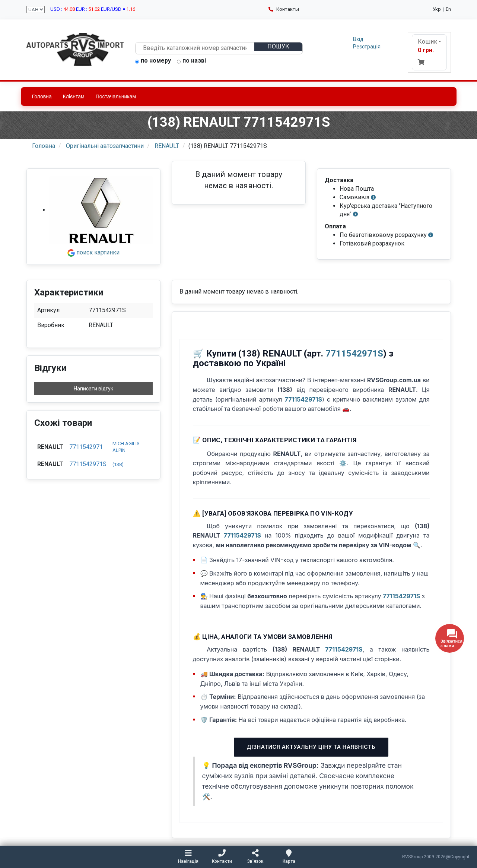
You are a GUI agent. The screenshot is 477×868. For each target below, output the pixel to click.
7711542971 (86, 447)
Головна (42, 96)
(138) (118, 464)
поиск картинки (93, 252)
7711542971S (88, 464)
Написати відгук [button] (93, 389)
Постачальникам (116, 96)
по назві (191, 61)
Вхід (358, 39)
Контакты (284, 9)
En (448, 9)
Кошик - (429, 52)
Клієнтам (74, 96)
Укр (437, 9)
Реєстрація (367, 47)
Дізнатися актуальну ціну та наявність (311, 747)
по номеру (153, 61)
